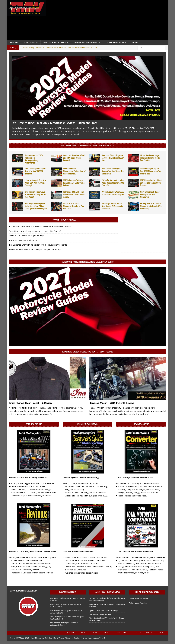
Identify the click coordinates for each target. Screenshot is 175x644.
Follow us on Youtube (138, 603)
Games (135, 42)
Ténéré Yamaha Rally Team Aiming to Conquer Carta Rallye (35, 249)
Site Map (162, 633)
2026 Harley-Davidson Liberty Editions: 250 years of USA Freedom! (151, 183)
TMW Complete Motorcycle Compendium (135, 552)
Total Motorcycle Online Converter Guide (134, 478)
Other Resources (115, 42)
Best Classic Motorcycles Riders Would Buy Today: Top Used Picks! (113, 171)
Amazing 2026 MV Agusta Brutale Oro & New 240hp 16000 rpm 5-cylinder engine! (36, 206)
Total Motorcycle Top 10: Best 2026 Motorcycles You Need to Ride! (151, 171)
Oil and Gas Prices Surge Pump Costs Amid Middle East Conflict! (150, 158)
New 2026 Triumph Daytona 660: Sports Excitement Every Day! (113, 158)
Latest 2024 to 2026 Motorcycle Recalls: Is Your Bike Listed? (74, 206)
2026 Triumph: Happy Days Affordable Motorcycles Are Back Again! (35, 194)
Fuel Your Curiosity (68, 592)
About (83, 633)
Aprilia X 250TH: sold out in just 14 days (26, 236)
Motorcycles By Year (54, 42)
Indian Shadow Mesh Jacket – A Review (30, 403)
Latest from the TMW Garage (107, 592)
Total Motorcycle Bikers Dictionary (78, 552)
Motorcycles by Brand (86, 42)
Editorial (107, 633)
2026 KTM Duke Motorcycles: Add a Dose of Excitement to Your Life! (113, 183)
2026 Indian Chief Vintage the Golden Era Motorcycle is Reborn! (74, 183)
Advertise (71, 633)
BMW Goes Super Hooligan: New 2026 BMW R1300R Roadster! (35, 171)
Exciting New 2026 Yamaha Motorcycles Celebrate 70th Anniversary (151, 206)
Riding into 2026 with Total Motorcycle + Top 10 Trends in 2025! (74, 194)
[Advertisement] (108, 21)
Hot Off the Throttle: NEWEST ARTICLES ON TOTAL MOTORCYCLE (87, 146)
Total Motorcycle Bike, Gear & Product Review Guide (32, 552)
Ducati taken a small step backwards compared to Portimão (36, 231)
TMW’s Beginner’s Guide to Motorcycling (81, 478)
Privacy (94, 633)
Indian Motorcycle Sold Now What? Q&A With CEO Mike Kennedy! (35, 183)
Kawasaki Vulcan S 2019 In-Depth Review (112, 403)
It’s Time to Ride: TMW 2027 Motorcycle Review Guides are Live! (54, 123)
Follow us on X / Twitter (138, 599)
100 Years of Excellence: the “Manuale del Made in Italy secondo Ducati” (41, 227)
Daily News (30, 42)
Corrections (121, 633)
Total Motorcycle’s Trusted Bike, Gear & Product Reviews (87, 352)
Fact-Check (136, 633)
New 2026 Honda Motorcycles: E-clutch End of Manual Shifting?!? (74, 171)
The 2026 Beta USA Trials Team (23, 240)
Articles (14, 42)
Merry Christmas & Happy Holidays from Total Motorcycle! (150, 194)
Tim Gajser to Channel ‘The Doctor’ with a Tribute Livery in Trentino (39, 245)
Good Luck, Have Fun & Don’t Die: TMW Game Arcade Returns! (74, 158)
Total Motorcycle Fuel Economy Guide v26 (28, 478)
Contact (150, 633)
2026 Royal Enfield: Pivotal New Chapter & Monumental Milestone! (112, 206)
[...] (82, 134)
